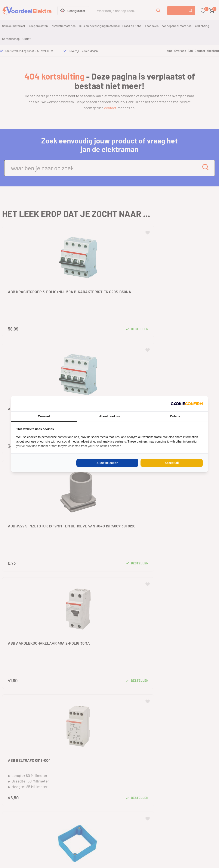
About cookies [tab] (109, 416)
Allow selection (107, 463)
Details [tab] (175, 416)
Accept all (172, 463)
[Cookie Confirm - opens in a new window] (187, 404)
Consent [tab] (44, 416)
